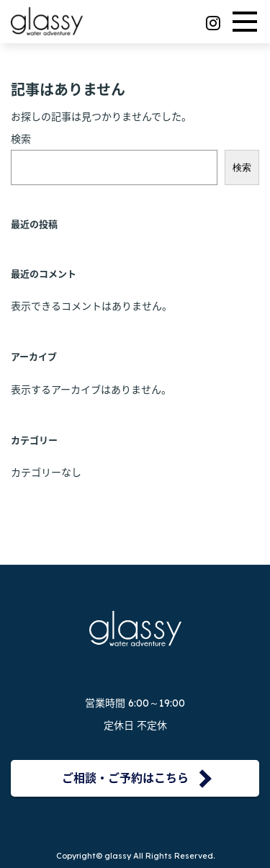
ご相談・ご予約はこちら (125, 778)
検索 (21, 139)
